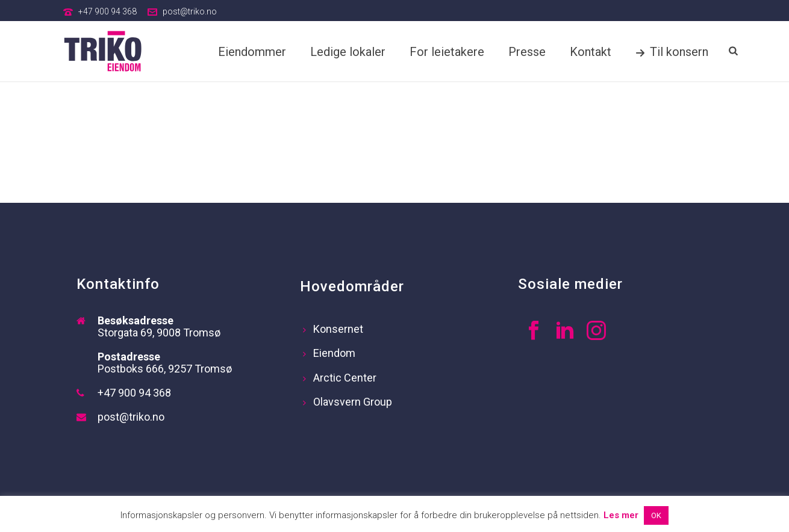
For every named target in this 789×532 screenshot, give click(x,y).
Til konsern (672, 52)
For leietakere (447, 52)
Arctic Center (340, 378)
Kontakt (591, 52)
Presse (527, 52)
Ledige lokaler (348, 52)
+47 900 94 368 (108, 11)
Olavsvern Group (348, 402)
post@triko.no (190, 11)
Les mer (621, 515)
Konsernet (333, 329)
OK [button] (656, 515)
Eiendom (329, 353)
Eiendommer (252, 52)
